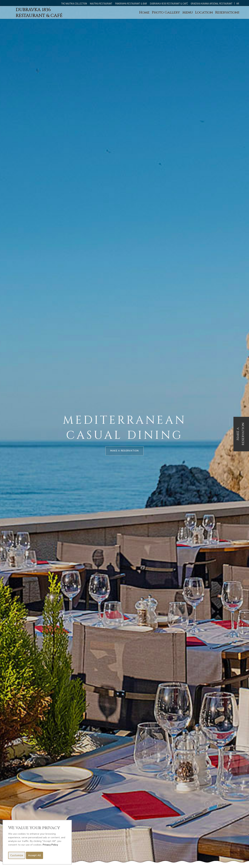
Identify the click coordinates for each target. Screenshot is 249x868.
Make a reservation (240, 434)
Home (144, 13)
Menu (187, 13)
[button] (230, 430)
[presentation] (208, 804)
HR (238, 4)
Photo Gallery (166, 13)
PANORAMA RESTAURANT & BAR (131, 4)
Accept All (34, 855)
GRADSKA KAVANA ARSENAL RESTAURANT (212, 4)
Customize (17, 855)
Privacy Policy (50, 845)
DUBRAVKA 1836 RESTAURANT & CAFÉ (169, 4)
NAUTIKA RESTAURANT (101, 4)
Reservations (227, 13)
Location (204, 13)
